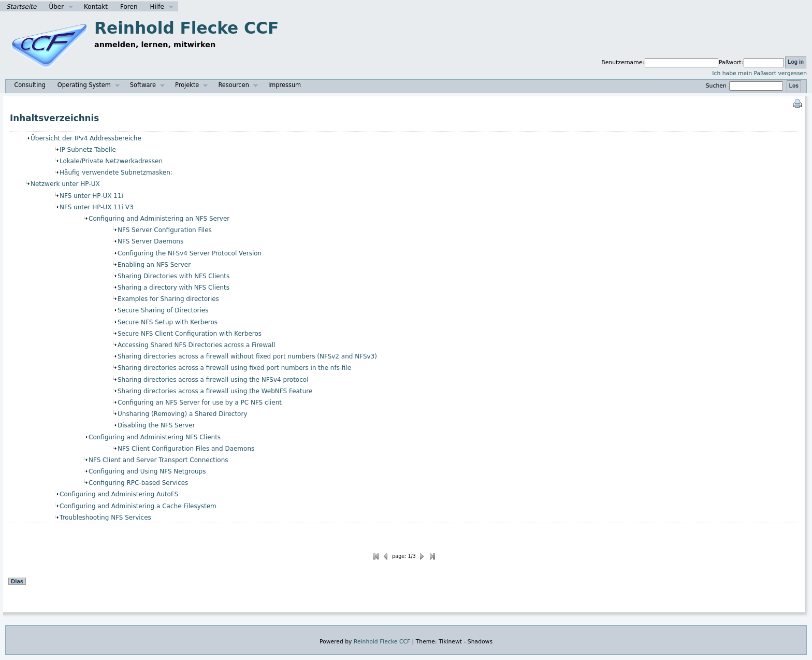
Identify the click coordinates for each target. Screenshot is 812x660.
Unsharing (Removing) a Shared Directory (183, 414)
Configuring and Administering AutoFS (119, 494)
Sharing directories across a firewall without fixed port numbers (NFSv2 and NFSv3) (247, 356)
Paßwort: (731, 62)
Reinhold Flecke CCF (186, 28)
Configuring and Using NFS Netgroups (147, 471)
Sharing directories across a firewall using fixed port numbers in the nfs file (234, 368)
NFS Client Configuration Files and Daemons (186, 449)
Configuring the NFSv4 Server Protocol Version (190, 253)
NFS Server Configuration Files (165, 230)
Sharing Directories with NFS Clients (173, 276)
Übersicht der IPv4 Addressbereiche (86, 138)
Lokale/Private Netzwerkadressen (111, 161)
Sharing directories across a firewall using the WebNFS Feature (215, 391)
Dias (17, 581)
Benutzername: (623, 62)
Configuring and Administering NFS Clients (155, 437)
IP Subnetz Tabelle (88, 150)
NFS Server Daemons (150, 241)
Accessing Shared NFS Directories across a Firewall (196, 345)
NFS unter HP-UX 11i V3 (97, 207)
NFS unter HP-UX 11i (91, 196)
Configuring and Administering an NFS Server (159, 219)
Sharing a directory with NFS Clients (173, 288)
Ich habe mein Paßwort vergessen (759, 73)
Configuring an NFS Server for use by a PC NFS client (200, 403)
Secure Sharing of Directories (163, 310)
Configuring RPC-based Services (138, 483)
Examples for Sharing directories (168, 299)
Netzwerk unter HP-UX (65, 184)
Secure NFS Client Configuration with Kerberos (190, 334)
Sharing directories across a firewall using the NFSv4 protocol (213, 380)
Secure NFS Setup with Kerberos (168, 322)
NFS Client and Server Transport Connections (158, 460)
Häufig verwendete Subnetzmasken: (116, 173)
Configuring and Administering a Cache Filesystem (138, 506)
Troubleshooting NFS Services (105, 518)
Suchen (746, 86)
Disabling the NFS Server (156, 425)
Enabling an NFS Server (154, 265)
